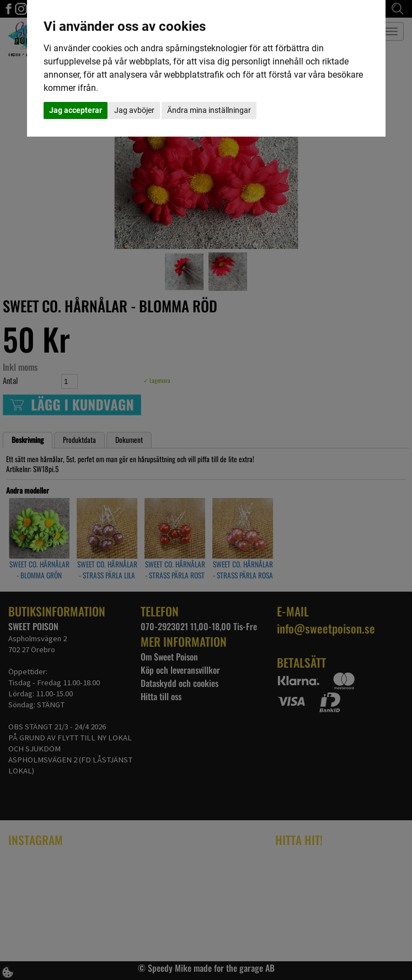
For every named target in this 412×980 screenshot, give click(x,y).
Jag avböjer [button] (134, 110)
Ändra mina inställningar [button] (209, 110)
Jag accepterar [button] (76, 110)
